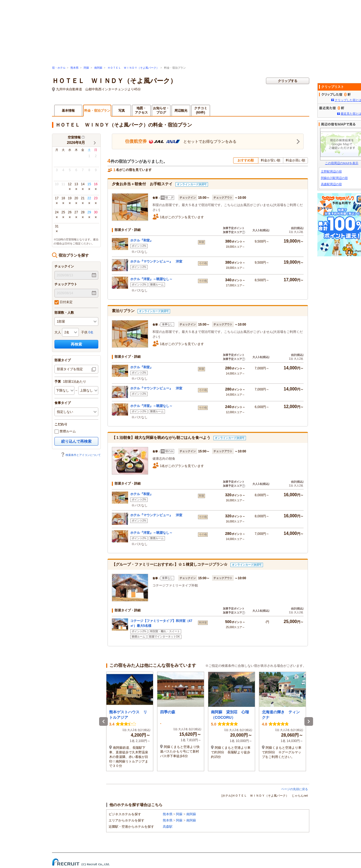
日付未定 (64, 302)
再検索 (76, 344)
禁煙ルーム (65, 432)
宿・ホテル (59, 68)
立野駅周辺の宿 (331, 171)
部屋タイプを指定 (70, 369)
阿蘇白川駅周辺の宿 (334, 178)
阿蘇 (86, 68)
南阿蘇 (98, 68)
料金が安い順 (271, 160)
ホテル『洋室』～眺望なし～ (151, 279)
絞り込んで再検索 (76, 441)
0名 (91, 332)
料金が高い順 (295, 160)
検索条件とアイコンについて (81, 455)
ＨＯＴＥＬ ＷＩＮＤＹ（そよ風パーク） (133, 68)
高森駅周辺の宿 (331, 184)
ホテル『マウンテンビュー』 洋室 (156, 261)
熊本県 (74, 68)
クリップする (288, 81)
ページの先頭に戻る (295, 789)
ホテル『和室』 (142, 240)
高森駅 (168, 827)
